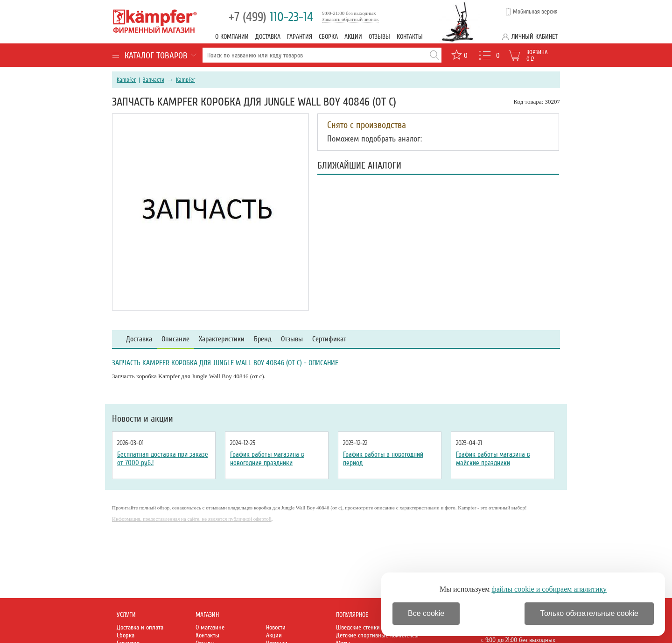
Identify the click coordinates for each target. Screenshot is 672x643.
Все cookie (426, 613)
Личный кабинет (535, 37)
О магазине (210, 627)
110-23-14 (271, 17)
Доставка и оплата (140, 627)
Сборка (328, 37)
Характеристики (222, 339)
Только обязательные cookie (589, 613)
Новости (276, 627)
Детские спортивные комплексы (377, 635)
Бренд (263, 339)
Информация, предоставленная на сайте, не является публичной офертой (192, 519)
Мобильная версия (535, 12)
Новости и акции (143, 419)
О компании (232, 37)
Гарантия (300, 37)
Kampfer (126, 80)
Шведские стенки (358, 627)
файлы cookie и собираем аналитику (549, 589)
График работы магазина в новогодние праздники (267, 459)
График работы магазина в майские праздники (493, 459)
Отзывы (379, 37)
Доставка (268, 37)
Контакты (410, 37)
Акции (353, 37)
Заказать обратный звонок (350, 19)
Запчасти (154, 80)
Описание (175, 339)
